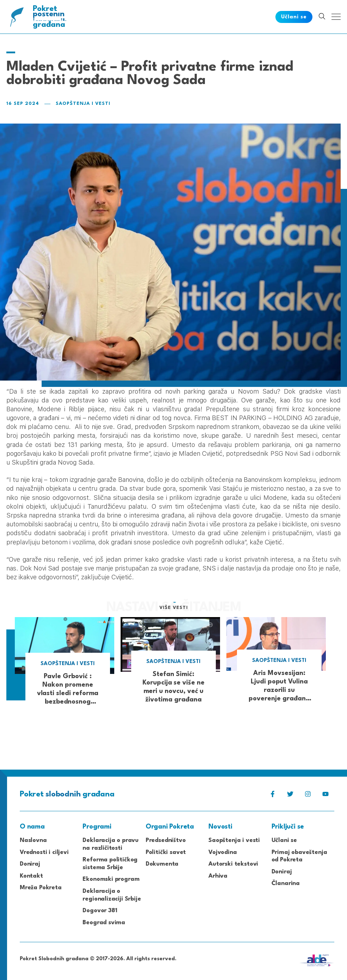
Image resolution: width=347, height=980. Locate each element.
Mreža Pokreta (41, 888)
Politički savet (166, 852)
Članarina (286, 883)
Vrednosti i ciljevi (44, 852)
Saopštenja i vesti (83, 104)
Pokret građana (51, 17)
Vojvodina (223, 852)
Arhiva (218, 876)
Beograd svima (104, 923)
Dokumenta (162, 864)
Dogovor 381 (100, 911)
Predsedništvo (166, 840)
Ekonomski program (111, 879)
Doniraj (30, 864)
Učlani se (284, 840)
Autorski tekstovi (233, 864)
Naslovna (33, 840)
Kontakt (31, 876)
